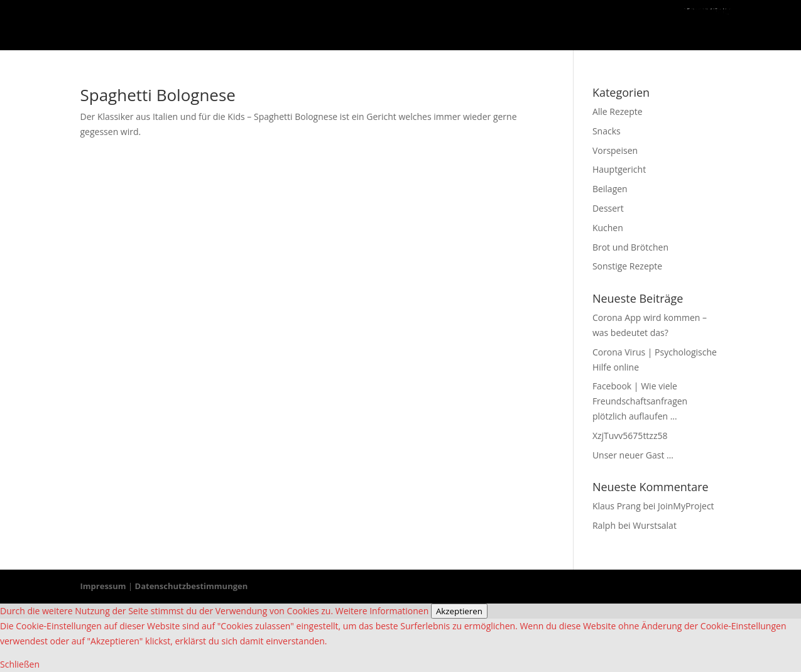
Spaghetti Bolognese (158, 95)
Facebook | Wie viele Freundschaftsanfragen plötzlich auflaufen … (640, 401)
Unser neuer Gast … (633, 455)
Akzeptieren (459, 611)
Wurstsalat (655, 525)
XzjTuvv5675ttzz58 (630, 436)
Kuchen (608, 228)
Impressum (103, 586)
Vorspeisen (615, 150)
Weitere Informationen (382, 611)
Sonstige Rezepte (627, 266)
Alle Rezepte (618, 111)
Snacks (607, 131)
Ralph (604, 525)
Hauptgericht (619, 169)
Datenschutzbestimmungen (192, 586)
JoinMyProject (686, 506)
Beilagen (610, 189)
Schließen (20, 664)
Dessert (608, 208)
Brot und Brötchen (630, 247)
